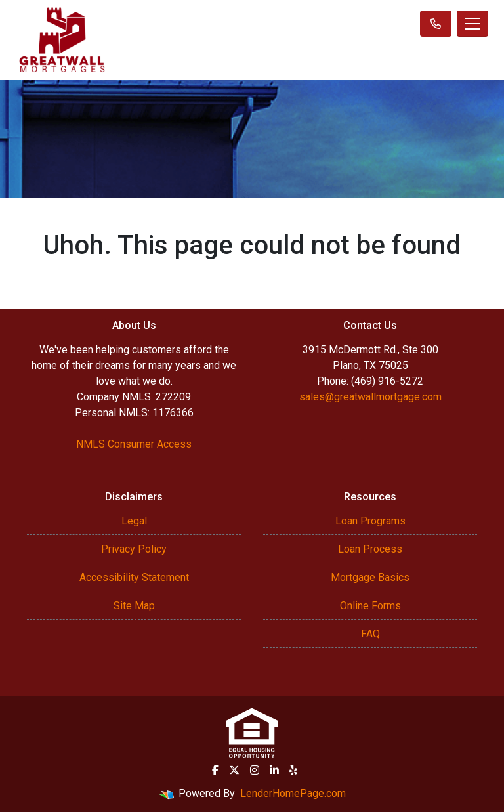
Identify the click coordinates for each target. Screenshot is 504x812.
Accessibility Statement (134, 577)
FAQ (370, 634)
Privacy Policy (134, 549)
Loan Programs (370, 521)
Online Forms (370, 606)
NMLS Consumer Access (134, 444)
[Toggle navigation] (472, 24)
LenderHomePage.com (293, 793)
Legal (134, 521)
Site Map (134, 606)
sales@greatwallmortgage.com (370, 397)
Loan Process (370, 549)
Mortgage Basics (370, 577)
